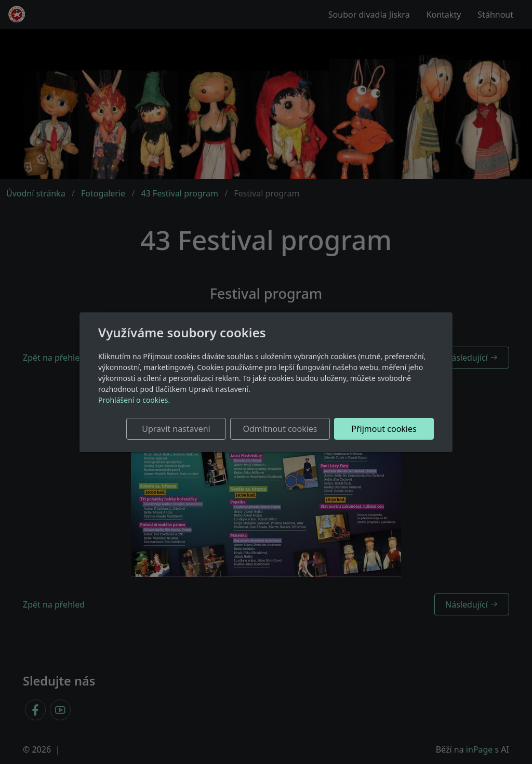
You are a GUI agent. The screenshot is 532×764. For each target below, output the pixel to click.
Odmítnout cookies (280, 429)
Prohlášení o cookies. (134, 400)
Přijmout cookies (384, 429)
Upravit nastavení (176, 429)
